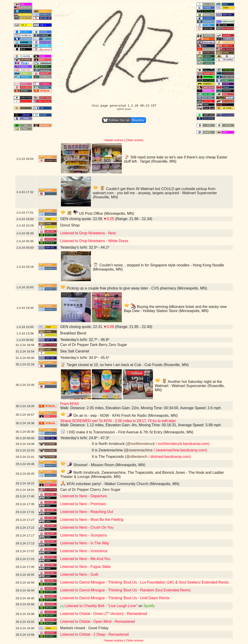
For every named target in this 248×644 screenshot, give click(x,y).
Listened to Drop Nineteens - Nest (88, 233)
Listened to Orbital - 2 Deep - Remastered (94, 634)
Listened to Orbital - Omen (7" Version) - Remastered (104, 614)
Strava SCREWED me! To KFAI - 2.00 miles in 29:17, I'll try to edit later (118, 421)
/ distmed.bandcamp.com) (169, 457)
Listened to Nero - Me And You (85, 559)
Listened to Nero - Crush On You (87, 527)
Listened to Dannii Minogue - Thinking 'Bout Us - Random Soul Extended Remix (125, 590)
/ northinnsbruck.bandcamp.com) (182, 444)
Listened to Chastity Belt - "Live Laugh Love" (101, 606)
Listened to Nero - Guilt (79, 574)
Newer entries (114, 140)
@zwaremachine (139, 450)
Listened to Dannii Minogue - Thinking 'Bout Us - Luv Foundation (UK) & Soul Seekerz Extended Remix (145, 582)
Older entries (135, 140)
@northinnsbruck (141, 444)
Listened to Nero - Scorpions (84, 535)
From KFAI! (70, 404)
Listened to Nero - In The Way (85, 543)
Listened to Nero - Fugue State (85, 567)
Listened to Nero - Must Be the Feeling (92, 520)
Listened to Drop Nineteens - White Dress (94, 241)
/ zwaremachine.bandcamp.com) (180, 450)
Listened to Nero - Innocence (84, 551)
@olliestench (137, 457)
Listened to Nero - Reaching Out (87, 512)
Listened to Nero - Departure (84, 496)
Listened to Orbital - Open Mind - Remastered (98, 622)
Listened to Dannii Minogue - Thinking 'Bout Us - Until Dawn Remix (115, 598)
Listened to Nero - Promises (83, 504)
